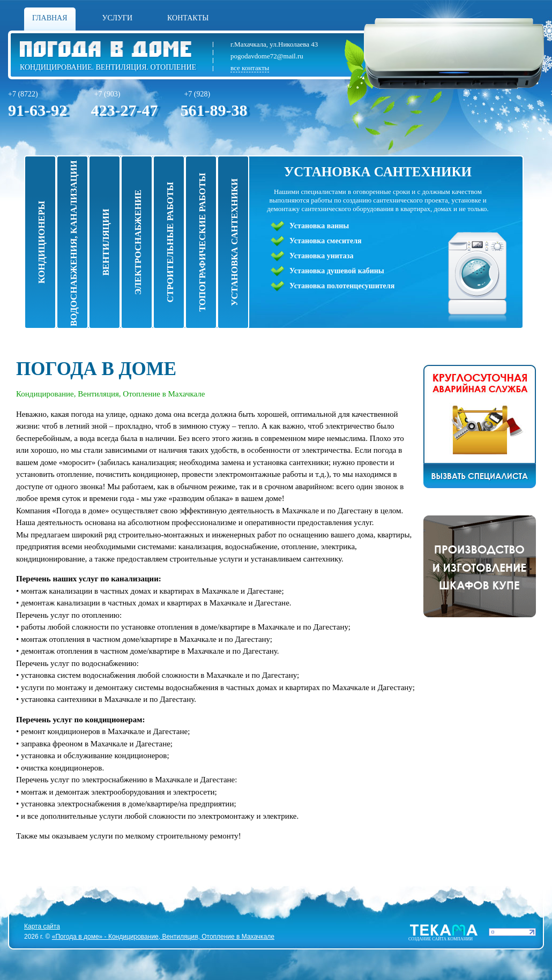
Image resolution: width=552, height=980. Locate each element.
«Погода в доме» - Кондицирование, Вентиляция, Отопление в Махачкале (163, 937)
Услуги (118, 18)
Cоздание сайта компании (441, 939)
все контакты (250, 68)
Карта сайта (42, 926)
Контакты (188, 18)
